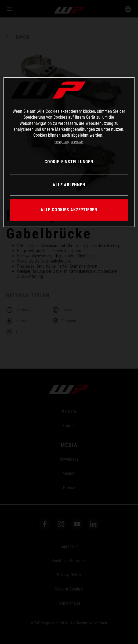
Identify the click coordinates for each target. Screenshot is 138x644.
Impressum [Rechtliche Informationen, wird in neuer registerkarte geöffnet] (77, 142)
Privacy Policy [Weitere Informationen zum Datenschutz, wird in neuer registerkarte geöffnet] (62, 142)
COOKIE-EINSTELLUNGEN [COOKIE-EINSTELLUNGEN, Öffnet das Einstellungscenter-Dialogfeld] (69, 162)
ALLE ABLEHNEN (69, 185)
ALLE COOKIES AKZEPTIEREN (69, 210)
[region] (69, 152)
